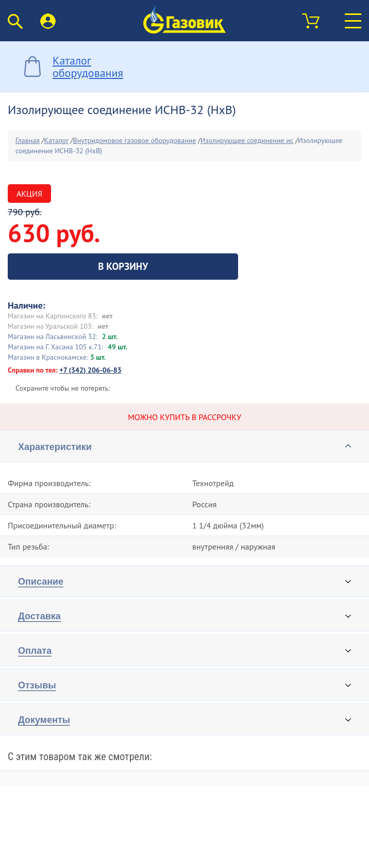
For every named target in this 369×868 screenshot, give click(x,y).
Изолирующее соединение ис (247, 140)
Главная (28, 140)
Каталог (56, 140)
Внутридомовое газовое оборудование (135, 140)
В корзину (123, 266)
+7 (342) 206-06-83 (90, 370)
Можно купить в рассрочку (184, 417)
